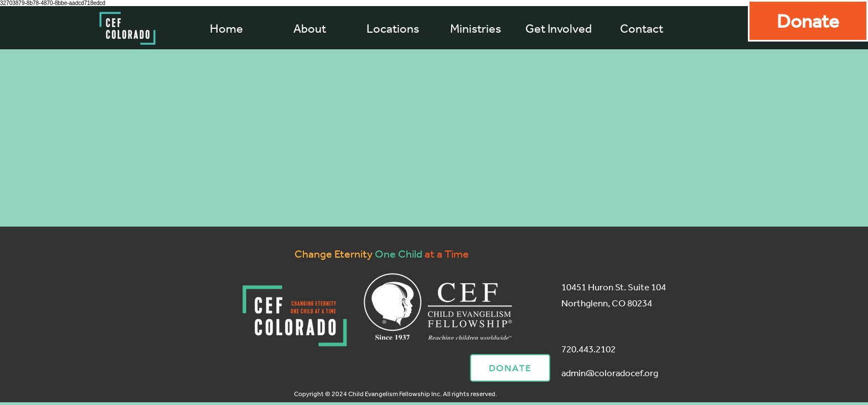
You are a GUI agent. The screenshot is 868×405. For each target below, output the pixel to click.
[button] (476, 28)
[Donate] (808, 21)
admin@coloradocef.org (610, 373)
